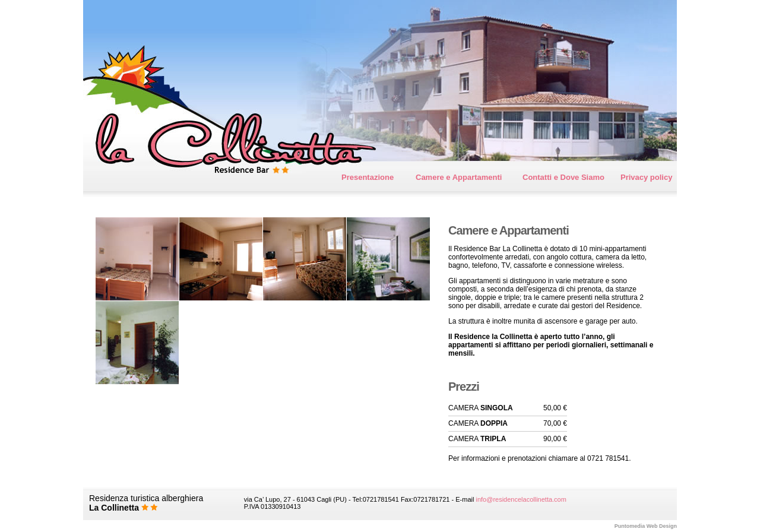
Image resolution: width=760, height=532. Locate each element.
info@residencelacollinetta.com (521, 499)
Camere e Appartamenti (459, 177)
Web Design (646, 526)
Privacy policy (646, 177)
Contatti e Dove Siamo (563, 177)
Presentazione (368, 177)
